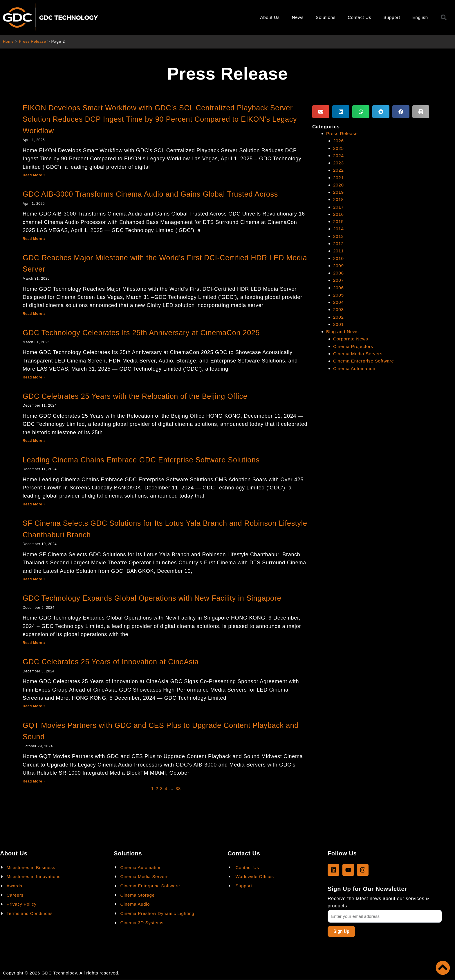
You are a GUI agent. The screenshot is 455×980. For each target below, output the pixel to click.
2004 (339, 302)
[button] (321, 112)
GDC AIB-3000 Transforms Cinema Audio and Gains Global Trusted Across (150, 194)
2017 (339, 207)
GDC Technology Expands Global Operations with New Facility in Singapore (152, 598)
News (298, 17)
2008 (339, 273)
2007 (339, 280)
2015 (339, 221)
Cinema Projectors (354, 346)
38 (178, 788)
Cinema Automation (355, 368)
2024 (339, 156)
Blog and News (343, 332)
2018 (339, 199)
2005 (339, 295)
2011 (339, 251)
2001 (339, 324)
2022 (339, 170)
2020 (339, 185)
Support (392, 17)
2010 (339, 258)
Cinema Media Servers (359, 354)
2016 (339, 214)
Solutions (326, 17)
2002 (339, 317)
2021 (339, 178)
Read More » (34, 175)
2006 (339, 288)
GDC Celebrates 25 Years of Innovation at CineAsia (111, 662)
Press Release (34, 41)
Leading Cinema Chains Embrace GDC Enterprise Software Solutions (141, 460)
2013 (339, 236)
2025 (339, 148)
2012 (339, 244)
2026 (339, 141)
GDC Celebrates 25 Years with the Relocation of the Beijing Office (135, 396)
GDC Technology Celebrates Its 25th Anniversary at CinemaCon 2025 (141, 333)
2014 (339, 229)
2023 (339, 163)
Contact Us (359, 17)
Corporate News (351, 339)
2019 (339, 192)
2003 (339, 309)
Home (9, 41)
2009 (339, 266)
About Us (270, 17)
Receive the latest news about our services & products (378, 902)
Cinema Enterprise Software (365, 361)
